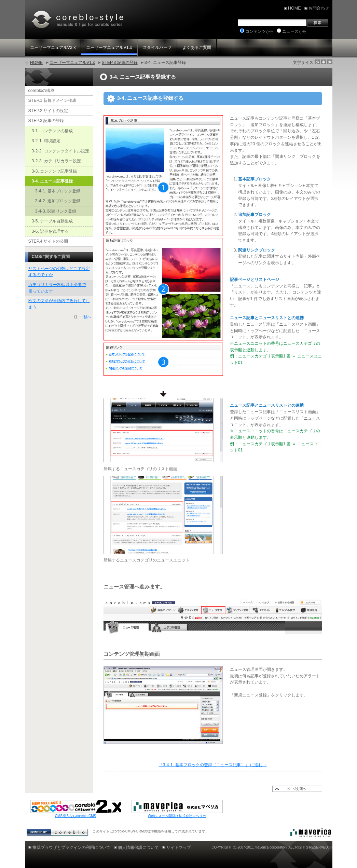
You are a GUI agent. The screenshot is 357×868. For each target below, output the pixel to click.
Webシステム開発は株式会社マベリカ (177, 816)
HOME (36, 63)
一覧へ (85, 317)
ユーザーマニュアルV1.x (72, 63)
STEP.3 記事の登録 (120, 63)
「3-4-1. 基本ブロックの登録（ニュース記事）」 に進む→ (213, 765)
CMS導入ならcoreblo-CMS (76, 816)
